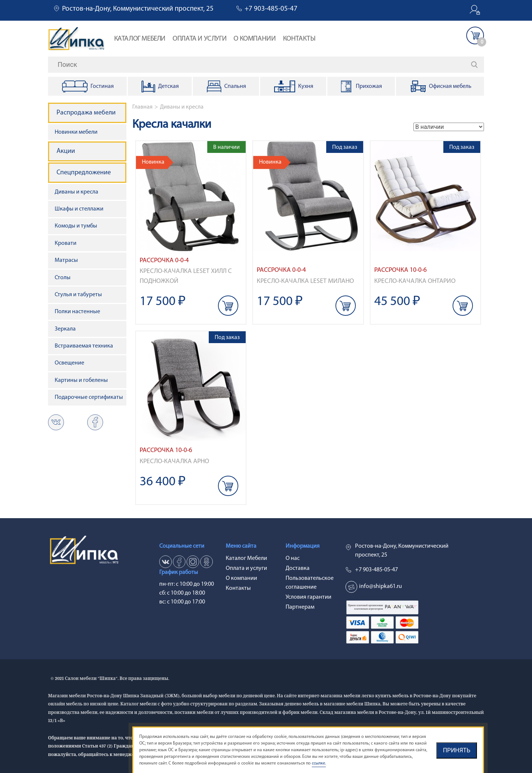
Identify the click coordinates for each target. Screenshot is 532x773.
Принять (457, 750)
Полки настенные (77, 312)
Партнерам (300, 607)
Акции (66, 151)
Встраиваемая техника (84, 346)
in (193, 562)
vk (56, 422)
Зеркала (65, 329)
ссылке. (319, 763)
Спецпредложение (84, 173)
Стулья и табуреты (78, 295)
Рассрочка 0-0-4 (164, 261)
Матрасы (66, 260)
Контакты (299, 39)
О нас (293, 558)
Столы (63, 278)
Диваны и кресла (182, 107)
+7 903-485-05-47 (271, 9)
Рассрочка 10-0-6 (400, 270)
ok (95, 422)
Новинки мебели (76, 132)
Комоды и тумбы (76, 226)
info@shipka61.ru (381, 586)
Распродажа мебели (86, 113)
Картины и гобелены (81, 380)
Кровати (66, 243)
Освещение (69, 363)
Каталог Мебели (140, 39)
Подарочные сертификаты (89, 397)
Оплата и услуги (199, 39)
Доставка (298, 568)
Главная (142, 107)
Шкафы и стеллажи (79, 209)
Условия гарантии (308, 597)
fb (179, 562)
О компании (255, 39)
